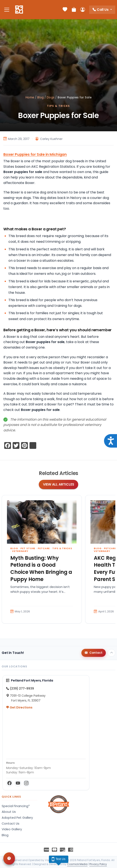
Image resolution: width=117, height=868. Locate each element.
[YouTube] (18, 783)
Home (30, 97)
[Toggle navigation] (7, 10)
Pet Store (28, 548)
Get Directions (19, 707)
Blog (40, 97)
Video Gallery (12, 829)
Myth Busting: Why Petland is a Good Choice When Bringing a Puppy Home (41, 569)
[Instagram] (26, 783)
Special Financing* (16, 806)
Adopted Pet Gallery (17, 818)
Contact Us (11, 824)
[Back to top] (112, 653)
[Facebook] (9, 783)
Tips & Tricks (58, 106)
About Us (9, 812)
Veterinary (20, 551)
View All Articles (59, 484)
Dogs (51, 97)
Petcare (44, 548)
